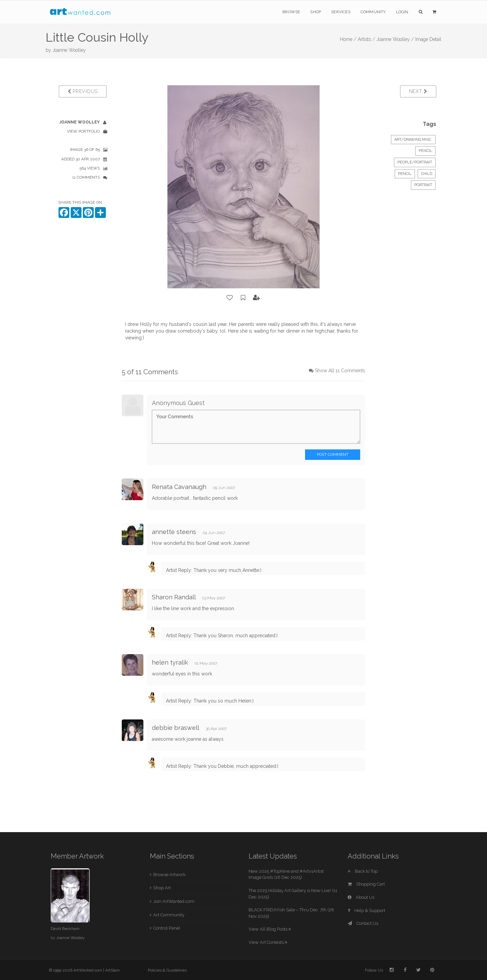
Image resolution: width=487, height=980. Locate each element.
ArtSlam (112, 970)
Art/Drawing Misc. (413, 140)
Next (418, 91)
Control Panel (167, 928)
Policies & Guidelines (167, 970)
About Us (361, 897)
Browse (291, 12)
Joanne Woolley (69, 50)
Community (373, 12)
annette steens (174, 532)
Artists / (366, 39)
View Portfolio (83, 131)
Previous (83, 91)
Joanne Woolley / (395, 39)
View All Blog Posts (270, 929)
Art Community (169, 915)
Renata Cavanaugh (179, 487)
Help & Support (366, 910)
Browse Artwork (169, 875)
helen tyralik (170, 662)
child (427, 174)
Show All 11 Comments (340, 371)
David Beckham (65, 929)
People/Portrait (415, 162)
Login (402, 12)
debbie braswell (175, 728)
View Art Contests (268, 942)
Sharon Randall (174, 597)
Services (341, 12)
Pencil (425, 151)
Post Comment (333, 454)
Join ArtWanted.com (174, 901)
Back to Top (363, 871)
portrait (423, 185)
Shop (316, 12)
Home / (348, 39)
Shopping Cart (366, 884)
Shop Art (162, 888)
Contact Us (363, 923)
